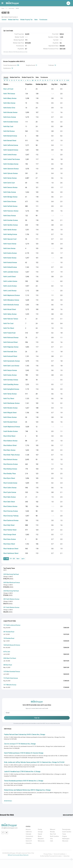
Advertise (66, 856)
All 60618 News (8, 801)
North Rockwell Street (10, 356)
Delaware (29, 839)
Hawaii (40, 834)
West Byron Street (9, 478)
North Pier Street (9, 328)
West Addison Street (10, 445)
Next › (18, 559)
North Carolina (54, 836)
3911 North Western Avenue (11, 607)
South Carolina (67, 832)
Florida (40, 829)
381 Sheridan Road (9, 632)
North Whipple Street (10, 413)
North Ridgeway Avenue (11, 347)
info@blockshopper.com (9, 828)
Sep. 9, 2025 (6, 641)
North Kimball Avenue (10, 267)
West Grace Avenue (10, 539)
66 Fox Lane (7, 652)
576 (18, 65)
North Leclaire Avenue (10, 281)
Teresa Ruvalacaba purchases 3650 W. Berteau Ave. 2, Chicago (24, 781)
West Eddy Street (9, 525)
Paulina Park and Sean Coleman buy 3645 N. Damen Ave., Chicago (25, 735)
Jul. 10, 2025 (6, 634)
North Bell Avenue (9, 131)
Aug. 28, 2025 (7, 628)
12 (55, 65)
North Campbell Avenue (11, 150)
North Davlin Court (9, 183)
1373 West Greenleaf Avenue (12, 672)
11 (36, 65)
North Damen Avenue (10, 178)
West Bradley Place (10, 474)
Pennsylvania (66, 829)
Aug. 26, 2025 (7, 681)
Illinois (40, 836)
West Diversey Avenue (11, 511)
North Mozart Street (10, 309)
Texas (64, 834)
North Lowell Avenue (10, 291)
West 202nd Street (9, 436)
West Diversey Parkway (11, 516)
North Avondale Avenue (11, 122)
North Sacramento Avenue (12, 361)
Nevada (52, 832)
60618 (11, 577)
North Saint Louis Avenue (11, 366)
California (29, 832)
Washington (66, 839)
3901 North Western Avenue (11, 599)
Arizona (28, 829)
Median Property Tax (26, 20)
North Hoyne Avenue (10, 244)
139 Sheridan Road (9, 638)
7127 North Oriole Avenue (11, 678)
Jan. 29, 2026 (7, 661)
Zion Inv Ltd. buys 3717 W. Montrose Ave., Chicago (20, 744)
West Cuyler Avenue (10, 492)
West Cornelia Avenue (10, 483)
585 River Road (8, 665)
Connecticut (29, 836)
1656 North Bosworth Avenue (12, 645)
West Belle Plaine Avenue (11, 455)
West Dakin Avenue (9, 497)
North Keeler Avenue (10, 258)
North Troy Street (9, 399)
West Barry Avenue (9, 450)
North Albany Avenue (10, 98)
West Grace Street (9, 544)
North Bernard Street (10, 141)
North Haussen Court (10, 239)
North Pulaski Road (9, 333)
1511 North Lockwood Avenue (12, 625)
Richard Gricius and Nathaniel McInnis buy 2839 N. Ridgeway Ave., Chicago (27, 790)
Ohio (51, 839)
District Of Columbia (29, 842)
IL (6, 8)
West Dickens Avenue (10, 506)
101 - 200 (12, 559)
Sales (36, 20)
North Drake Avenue (10, 192)
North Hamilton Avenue (11, 225)
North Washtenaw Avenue (11, 403)
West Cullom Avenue (10, 488)
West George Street (10, 535)
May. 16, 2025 (7, 667)
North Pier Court (8, 323)
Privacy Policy (48, 854)
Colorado (28, 834)
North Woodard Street (10, 422)
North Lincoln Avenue (10, 286)
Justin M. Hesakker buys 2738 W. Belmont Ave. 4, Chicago (22, 772)
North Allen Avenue (9, 103)
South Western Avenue (11, 431)
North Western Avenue (10, 408)
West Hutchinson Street (11, 553)
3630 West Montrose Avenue (12, 583)
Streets (6, 84)
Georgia (40, 832)
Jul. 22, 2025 (6, 654)
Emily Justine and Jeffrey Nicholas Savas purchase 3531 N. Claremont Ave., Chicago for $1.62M (34, 762)
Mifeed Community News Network (18, 855)
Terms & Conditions (59, 854)
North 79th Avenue (9, 94)
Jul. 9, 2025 (6, 674)
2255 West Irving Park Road (11, 574)
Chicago (5, 577)
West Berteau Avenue (10, 469)
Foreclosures (43, 20)
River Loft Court (8, 89)
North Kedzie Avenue (10, 253)
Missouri (53, 829)
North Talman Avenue (10, 394)
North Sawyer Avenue (10, 370)
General (4, 20)
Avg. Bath (64, 84)
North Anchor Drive (9, 108)
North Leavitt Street (9, 277)
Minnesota (41, 841)
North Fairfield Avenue (10, 206)
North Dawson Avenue (10, 187)
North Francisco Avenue (11, 211)
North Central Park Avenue (12, 159)
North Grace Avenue (10, 216)
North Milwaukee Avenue (11, 300)
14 (12, 68)
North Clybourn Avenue (11, 173)
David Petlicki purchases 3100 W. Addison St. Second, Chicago (24, 753)
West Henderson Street (11, 549)
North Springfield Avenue (11, 389)
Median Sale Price (13, 20)
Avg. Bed (55, 84)
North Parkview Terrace (11, 319)
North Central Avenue (10, 155)
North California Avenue (11, 145)
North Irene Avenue (9, 248)
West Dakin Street (9, 502)
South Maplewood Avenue (12, 427)
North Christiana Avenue (11, 164)
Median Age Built (42, 84)
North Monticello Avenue (11, 305)
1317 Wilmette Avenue (10, 685)
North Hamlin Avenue (10, 230)
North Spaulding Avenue (11, 384)
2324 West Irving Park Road (11, 591)
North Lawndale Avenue (11, 272)
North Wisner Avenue (10, 417)
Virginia (64, 836)
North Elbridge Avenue (10, 197)
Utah (52, 841)
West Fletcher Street (10, 530)
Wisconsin (65, 841)
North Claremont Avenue (11, 169)
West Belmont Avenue (10, 460)
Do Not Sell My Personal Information (51, 856)
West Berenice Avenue (11, 464)
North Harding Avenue (10, 234)
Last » (23, 559)
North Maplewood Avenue (12, 295)
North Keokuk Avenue (10, 263)
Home (3, 8)
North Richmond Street (10, 342)
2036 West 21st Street (10, 658)
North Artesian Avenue (10, 112)
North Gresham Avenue (11, 220)
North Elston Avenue (10, 202)
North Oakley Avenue (10, 314)
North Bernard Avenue (10, 136)
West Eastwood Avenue (11, 520)
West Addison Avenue (10, 441)
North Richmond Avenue (11, 338)
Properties (29, 84)
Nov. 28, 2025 (7, 648)
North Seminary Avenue (11, 380)
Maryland (41, 839)
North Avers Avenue (10, 117)
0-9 (68, 80)
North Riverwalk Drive (10, 352)
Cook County (11, 8)
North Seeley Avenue (10, 375)
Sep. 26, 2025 (7, 687)
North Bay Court (8, 126)
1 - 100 (6, 559)
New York (53, 834)
